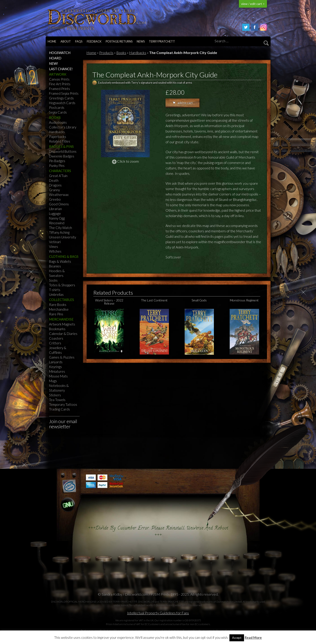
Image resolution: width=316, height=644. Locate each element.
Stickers (55, 395)
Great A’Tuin (58, 176)
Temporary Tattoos (63, 404)
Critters (55, 343)
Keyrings (55, 367)
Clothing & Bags (64, 256)
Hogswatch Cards (62, 103)
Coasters (56, 338)
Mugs (53, 381)
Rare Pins (56, 314)
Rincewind (57, 223)
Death (54, 180)
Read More (253, 638)
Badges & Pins (61, 146)
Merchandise (59, 309)
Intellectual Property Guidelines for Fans (158, 613)
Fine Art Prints (60, 84)
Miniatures (57, 371)
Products (106, 53)
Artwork (58, 74)
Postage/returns (119, 41)
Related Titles (60, 141)
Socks (53, 280)
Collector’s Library (63, 127)
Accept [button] (237, 638)
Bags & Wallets (60, 261)
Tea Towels (57, 400)
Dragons (55, 185)
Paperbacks (58, 137)
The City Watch (61, 228)
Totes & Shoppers (62, 285)
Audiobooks (58, 122)
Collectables (62, 300)
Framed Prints (59, 89)
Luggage (55, 213)
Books (55, 117)
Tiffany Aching (59, 232)
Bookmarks (57, 329)
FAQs (79, 41)
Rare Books (58, 305)
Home (52, 41)
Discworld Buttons (63, 151)
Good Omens (59, 204)
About (66, 41)
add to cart (183, 103)
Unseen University (63, 237)
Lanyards (56, 362)
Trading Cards (59, 409)
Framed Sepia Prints (64, 93)
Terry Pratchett (162, 41)
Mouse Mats (58, 376)
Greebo (55, 199)
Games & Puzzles (62, 357)
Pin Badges (57, 161)
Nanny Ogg (57, 218)
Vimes (54, 247)
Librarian (55, 209)
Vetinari (55, 242)
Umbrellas (56, 294)
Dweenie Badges (62, 156)
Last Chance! (61, 69)
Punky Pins (57, 166)
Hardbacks (57, 132)
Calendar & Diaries (63, 334)
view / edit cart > (253, 4)
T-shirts (55, 290)
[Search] (241, 41)
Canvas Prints (59, 79)
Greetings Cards (61, 98)
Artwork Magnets (62, 324)
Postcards (57, 108)
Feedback (94, 41)
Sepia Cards (58, 112)
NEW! (54, 63)
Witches (55, 251)
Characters (60, 171)
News (141, 41)
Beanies (55, 266)
